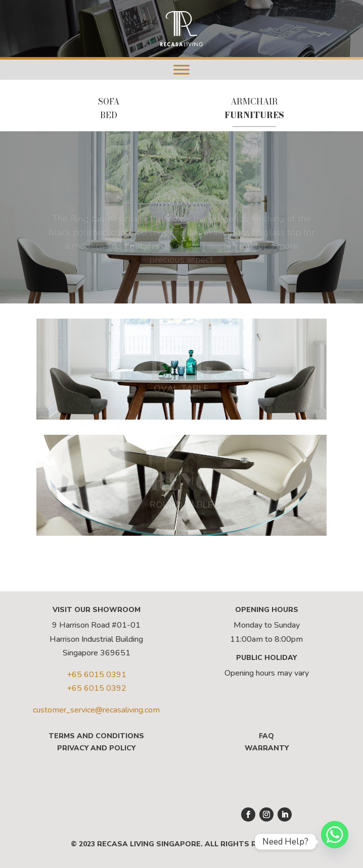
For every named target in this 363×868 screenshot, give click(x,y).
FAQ (266, 736)
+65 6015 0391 (97, 675)
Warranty (267, 748)
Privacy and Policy (96, 748)
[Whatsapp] (335, 842)
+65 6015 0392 (97, 688)
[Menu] (181, 69)
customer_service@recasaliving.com (96, 710)
